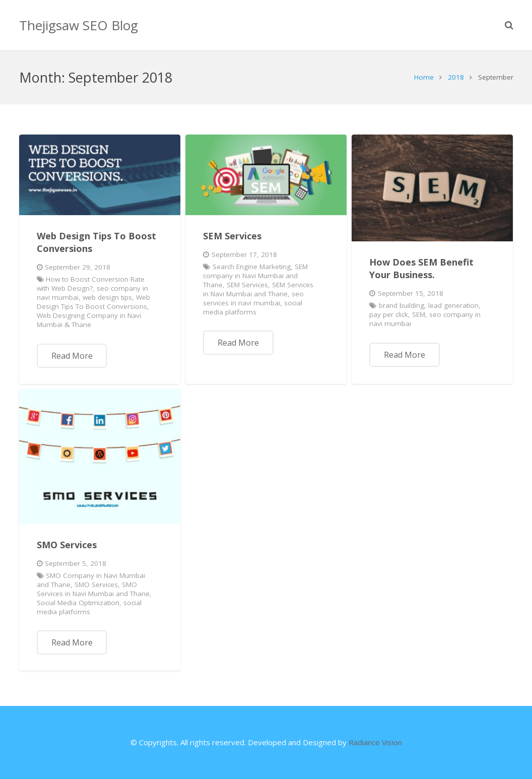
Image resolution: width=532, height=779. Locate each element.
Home (424, 77)
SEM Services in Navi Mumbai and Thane (258, 289)
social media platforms (253, 307)
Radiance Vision (375, 742)
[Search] (509, 25)
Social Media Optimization (78, 603)
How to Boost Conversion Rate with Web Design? (91, 284)
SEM (419, 314)
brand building (402, 305)
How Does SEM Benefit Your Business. (421, 268)
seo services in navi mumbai (253, 298)
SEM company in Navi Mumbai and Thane (255, 276)
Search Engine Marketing (252, 267)
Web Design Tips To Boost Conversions (93, 302)
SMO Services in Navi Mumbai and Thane (93, 589)
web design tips (107, 297)
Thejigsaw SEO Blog (79, 25)
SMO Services (67, 545)
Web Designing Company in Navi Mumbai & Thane (89, 320)
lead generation (453, 305)
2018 (456, 77)
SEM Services (232, 236)
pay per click (389, 314)
